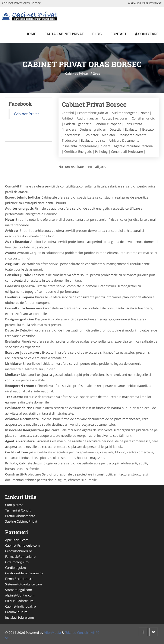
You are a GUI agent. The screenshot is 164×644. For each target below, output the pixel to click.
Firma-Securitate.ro (19, 579)
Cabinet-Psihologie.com (22, 545)
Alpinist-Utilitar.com (20, 595)
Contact (118, 34)
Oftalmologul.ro (17, 562)
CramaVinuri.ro (16, 612)
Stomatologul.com (19, 590)
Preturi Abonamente (20, 516)
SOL (8, 638)
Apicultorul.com (17, 540)
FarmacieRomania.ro (20, 556)
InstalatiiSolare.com (20, 617)
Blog (97, 34)
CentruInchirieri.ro (19, 551)
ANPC (95, 632)
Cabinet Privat (77, 73)
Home (31, 34)
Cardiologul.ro (16, 568)
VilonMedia (53, 632)
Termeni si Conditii (19, 510)
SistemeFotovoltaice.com (23, 584)
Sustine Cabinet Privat (21, 521)
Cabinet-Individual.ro (20, 606)
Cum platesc (14, 505)
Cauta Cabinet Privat (64, 34)
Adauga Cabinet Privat (145, 3)
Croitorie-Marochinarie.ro (24, 573)
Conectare (147, 34)
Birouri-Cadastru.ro (19, 601)
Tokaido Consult (77, 632)
